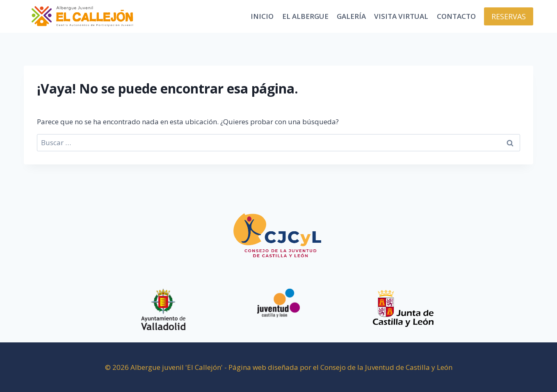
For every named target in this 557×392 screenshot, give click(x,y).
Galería (351, 16)
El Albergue (305, 16)
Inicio (262, 16)
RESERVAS (509, 16)
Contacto (456, 16)
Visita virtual (401, 16)
